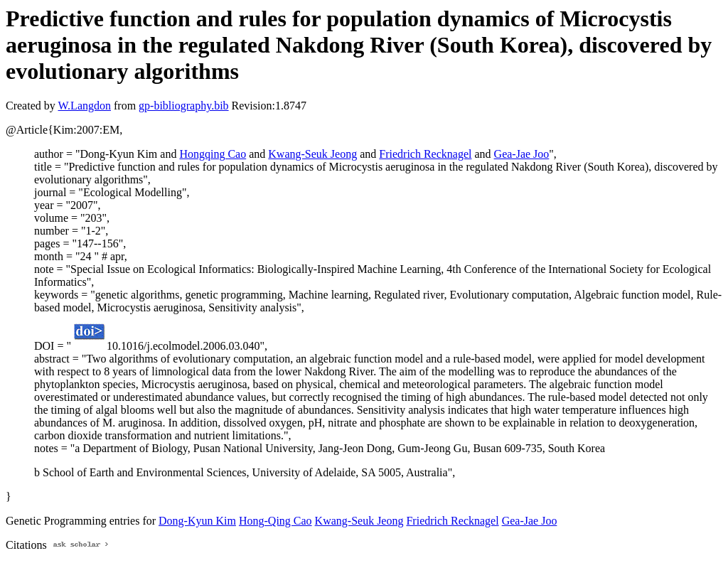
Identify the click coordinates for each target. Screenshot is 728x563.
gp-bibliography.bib (184, 106)
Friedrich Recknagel (425, 154)
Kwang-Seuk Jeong (312, 154)
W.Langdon (84, 106)
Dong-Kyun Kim (197, 521)
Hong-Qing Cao (275, 521)
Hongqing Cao (213, 154)
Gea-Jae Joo (522, 154)
